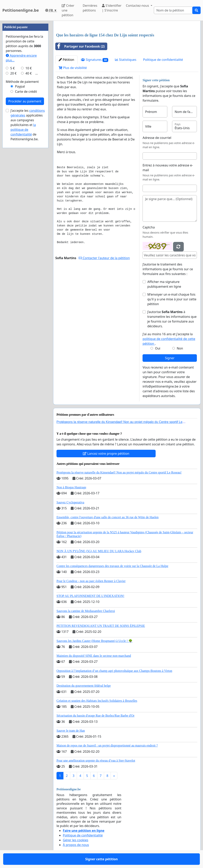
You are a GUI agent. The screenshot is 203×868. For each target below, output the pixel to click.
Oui (158, 348)
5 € (12, 68)
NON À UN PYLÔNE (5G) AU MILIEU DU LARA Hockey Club (99, 551)
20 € (13, 73)
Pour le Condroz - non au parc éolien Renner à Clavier (91, 581)
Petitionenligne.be (21, 10)
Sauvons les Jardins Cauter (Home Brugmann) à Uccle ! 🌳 (94, 641)
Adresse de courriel (157, 138)
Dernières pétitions (90, 8)
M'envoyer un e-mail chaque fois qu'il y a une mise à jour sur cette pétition (172, 299)
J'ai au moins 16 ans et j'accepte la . (169, 339)
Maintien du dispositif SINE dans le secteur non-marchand (94, 656)
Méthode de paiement (22, 82)
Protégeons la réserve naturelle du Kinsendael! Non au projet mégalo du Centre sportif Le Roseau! (119, 472)
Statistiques (126, 60)
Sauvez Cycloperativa (70, 502)
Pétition (66, 60)
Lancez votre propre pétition (106, 454)
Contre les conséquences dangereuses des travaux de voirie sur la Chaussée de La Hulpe (112, 566)
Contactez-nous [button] (138, 6)
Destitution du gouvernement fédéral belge (84, 686)
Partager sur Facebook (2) (80, 46)
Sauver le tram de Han (71, 731)
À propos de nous (76, 845)
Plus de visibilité (73, 68)
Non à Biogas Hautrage (71, 487)
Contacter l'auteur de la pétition (104, 258)
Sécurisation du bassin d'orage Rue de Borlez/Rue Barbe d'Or (95, 716)
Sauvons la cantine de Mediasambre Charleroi (86, 611)
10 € (29, 68)
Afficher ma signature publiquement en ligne (164, 284)
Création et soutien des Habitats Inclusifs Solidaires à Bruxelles (97, 701)
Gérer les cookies (76, 840)
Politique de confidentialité (163, 60)
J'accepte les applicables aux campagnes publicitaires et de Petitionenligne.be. (28, 125)
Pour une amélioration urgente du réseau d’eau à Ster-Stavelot (96, 761)
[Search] (173, 10)
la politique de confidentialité (23, 130)
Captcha (149, 227)
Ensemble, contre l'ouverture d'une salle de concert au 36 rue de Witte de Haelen (108, 517)
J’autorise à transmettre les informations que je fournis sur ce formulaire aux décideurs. (172, 319)
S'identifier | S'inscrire (112, 8)
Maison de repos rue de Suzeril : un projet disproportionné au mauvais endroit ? (107, 745)
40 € (29, 73)
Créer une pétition (68, 10)
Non (180, 348)
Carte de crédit (26, 92)
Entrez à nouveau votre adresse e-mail (168, 168)
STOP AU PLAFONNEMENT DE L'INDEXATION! (90, 596)
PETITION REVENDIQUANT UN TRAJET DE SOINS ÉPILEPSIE (101, 626)
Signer (170, 358)
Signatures (95, 60)
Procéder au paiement (25, 101)
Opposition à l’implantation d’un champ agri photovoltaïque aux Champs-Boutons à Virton (114, 671)
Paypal (20, 86)
